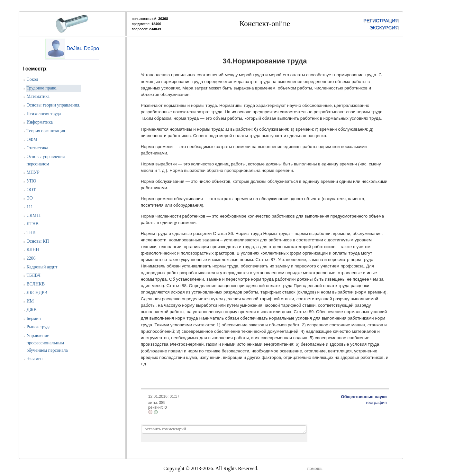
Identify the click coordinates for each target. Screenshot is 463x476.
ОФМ (32, 140)
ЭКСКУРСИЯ (384, 28)
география (376, 402)
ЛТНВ (32, 224)
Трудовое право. (42, 88)
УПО (31, 181)
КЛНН (33, 250)
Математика (38, 96)
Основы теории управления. (53, 105)
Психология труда (44, 114)
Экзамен (34, 359)
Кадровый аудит (42, 267)
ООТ (31, 190)
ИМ (30, 301)
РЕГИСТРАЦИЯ (381, 20)
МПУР (33, 172)
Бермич (33, 318)
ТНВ (31, 233)
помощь (315, 468)
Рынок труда (38, 327)
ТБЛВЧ (33, 275)
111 (30, 207)
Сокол (32, 79)
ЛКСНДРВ (37, 293)
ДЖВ (31, 310)
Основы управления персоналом (45, 160)
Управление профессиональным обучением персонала (47, 343)
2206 (31, 258)
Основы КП (38, 241)
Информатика (40, 122)
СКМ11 (34, 215)
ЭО (30, 198)
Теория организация (46, 131)
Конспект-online (265, 24)
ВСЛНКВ (36, 284)
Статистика (37, 148)
